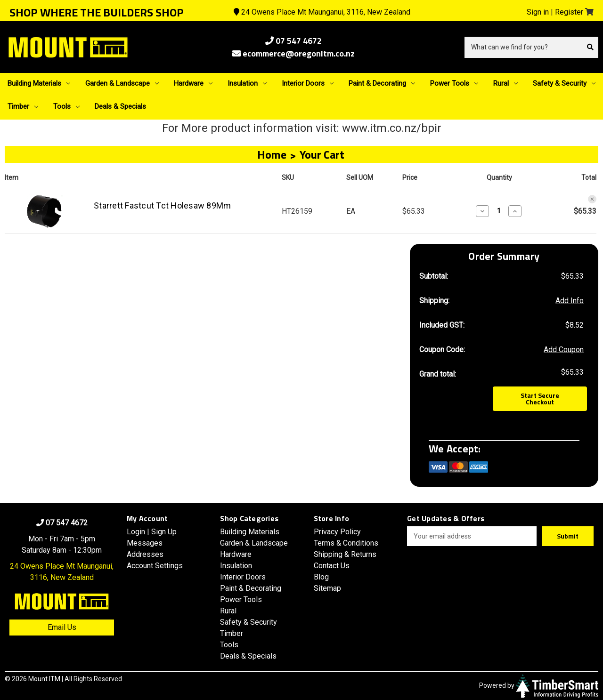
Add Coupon (564, 350)
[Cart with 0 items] (589, 12)
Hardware (193, 83)
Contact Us (332, 566)
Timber (23, 106)
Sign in (538, 12)
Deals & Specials (120, 106)
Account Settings (155, 566)
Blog (321, 577)
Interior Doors (308, 83)
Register (569, 12)
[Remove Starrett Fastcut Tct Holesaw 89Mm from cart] (592, 199)
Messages (145, 543)
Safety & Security (564, 83)
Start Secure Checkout (540, 398)
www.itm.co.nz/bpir (392, 128)
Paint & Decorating (382, 83)
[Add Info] (570, 301)
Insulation (247, 83)
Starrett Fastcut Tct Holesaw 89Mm (162, 205)
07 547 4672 (293, 41)
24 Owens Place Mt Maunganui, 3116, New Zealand (322, 12)
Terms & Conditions (346, 543)
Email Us (62, 627)
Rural (505, 83)
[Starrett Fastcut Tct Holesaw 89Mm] (499, 211)
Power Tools (454, 83)
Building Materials (39, 83)
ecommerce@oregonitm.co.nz (293, 53)
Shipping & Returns (345, 554)
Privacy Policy (337, 532)
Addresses (145, 554)
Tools (66, 106)
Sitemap (327, 588)
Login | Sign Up (152, 532)
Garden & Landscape (122, 83)
